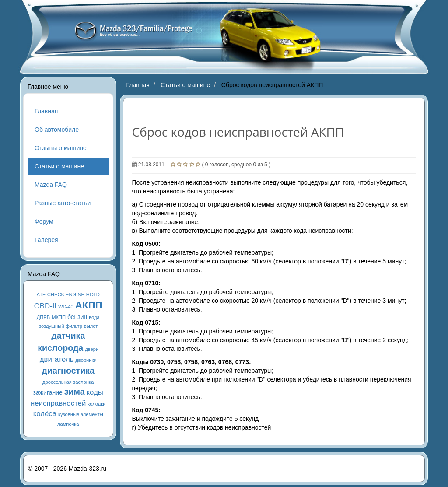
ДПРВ (44, 317)
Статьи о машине (59, 166)
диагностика (68, 371)
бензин (77, 317)
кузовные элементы (81, 414)
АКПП (89, 305)
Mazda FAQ (51, 185)
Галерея (46, 240)
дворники (86, 360)
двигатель (57, 359)
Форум (44, 221)
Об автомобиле (57, 130)
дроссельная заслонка (68, 382)
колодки (96, 404)
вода (94, 317)
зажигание (48, 392)
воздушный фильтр (60, 326)
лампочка (68, 424)
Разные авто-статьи (63, 203)
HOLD (93, 294)
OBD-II (45, 306)
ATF (41, 294)
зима (75, 392)
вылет (91, 326)
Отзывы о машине (61, 148)
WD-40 (66, 307)
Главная (46, 111)
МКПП (59, 317)
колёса (45, 414)
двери (92, 349)
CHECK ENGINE (66, 294)
